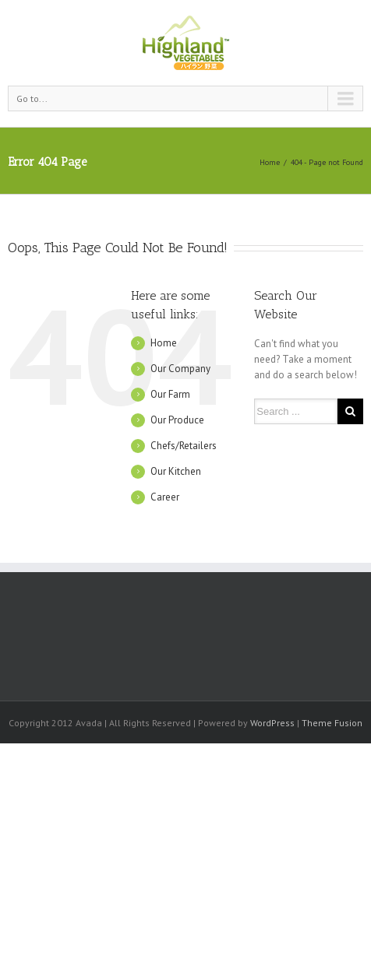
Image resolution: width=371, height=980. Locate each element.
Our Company (180, 369)
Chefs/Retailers (184, 446)
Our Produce (177, 420)
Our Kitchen (176, 471)
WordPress (272, 723)
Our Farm (170, 394)
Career (165, 497)
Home (270, 162)
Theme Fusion (332, 723)
